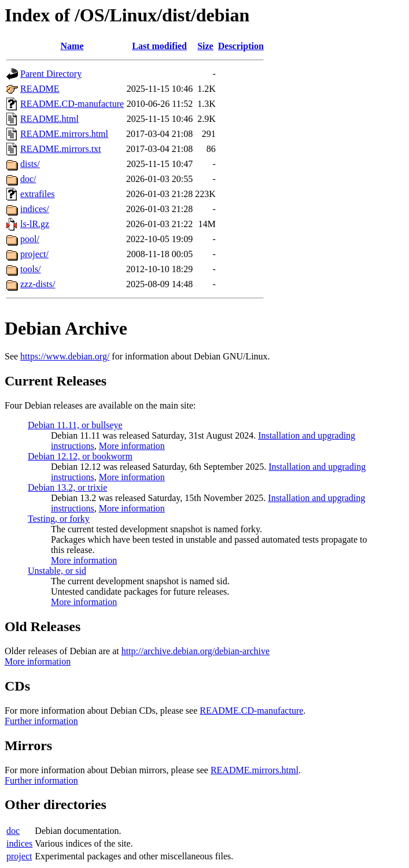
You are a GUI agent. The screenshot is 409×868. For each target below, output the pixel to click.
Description (241, 46)
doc (13, 831)
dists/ (30, 164)
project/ (34, 254)
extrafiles (38, 194)
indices (19, 843)
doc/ (28, 179)
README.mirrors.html (64, 134)
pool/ (30, 239)
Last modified (159, 46)
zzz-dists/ (38, 284)
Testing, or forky (59, 519)
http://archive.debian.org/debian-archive (196, 651)
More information (132, 446)
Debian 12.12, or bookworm (80, 456)
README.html (49, 119)
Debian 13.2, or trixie (67, 487)
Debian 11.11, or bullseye (75, 425)
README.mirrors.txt (61, 149)
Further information (41, 721)
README (40, 89)
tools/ (31, 269)
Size (205, 46)
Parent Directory (51, 74)
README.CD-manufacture (72, 104)
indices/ (35, 209)
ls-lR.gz (35, 224)
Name (72, 46)
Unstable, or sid (57, 571)
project (19, 856)
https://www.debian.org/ (65, 356)
